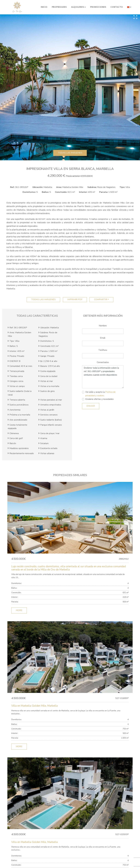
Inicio (44, 7)
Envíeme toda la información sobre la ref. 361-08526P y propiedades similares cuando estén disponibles (103, 377)
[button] (129, 7)
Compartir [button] (101, 300)
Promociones (98, 7)
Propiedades (59, 7)
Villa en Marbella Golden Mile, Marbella (35, 706)
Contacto (117, 7)
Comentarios (103, 362)
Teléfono (103, 350)
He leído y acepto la (100, 394)
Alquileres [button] (78, 7)
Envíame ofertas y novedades (99, 399)
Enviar (91, 406)
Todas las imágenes (70, 153)
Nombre (103, 326)
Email (103, 338)
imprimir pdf (75, 300)
